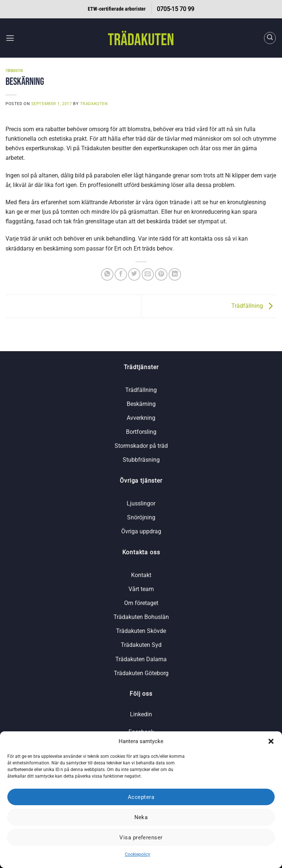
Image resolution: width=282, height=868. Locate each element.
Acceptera (141, 797)
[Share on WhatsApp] (107, 274)
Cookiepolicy (138, 854)
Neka (141, 817)
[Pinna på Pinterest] (161, 274)
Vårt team (141, 589)
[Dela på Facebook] (121, 274)
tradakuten (94, 104)
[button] (271, 741)
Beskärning (141, 404)
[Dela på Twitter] (134, 274)
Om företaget (141, 603)
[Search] (270, 38)
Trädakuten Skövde (141, 631)
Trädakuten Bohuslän (141, 617)
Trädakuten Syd (141, 645)
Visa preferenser (141, 838)
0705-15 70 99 (176, 9)
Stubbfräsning (141, 460)
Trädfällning (254, 306)
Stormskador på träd (141, 446)
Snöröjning (141, 517)
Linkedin (141, 714)
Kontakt (141, 575)
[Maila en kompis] (148, 274)
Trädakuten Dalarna (141, 659)
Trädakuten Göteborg (141, 673)
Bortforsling (141, 432)
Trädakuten (14, 71)
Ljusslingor (141, 503)
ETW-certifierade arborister (117, 9)
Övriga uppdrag (141, 531)
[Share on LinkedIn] (175, 274)
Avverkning (141, 418)
